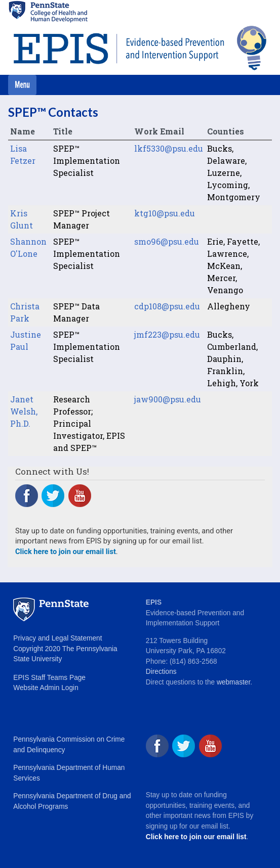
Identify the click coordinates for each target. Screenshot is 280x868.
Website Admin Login (46, 688)
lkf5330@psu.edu (169, 148)
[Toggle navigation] (22, 85)
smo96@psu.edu (167, 241)
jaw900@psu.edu (168, 399)
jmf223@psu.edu (167, 334)
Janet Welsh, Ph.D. (24, 411)
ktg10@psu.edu (165, 213)
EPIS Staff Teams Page (49, 678)
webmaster (233, 682)
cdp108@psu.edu (167, 306)
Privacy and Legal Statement (57, 638)
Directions (161, 672)
